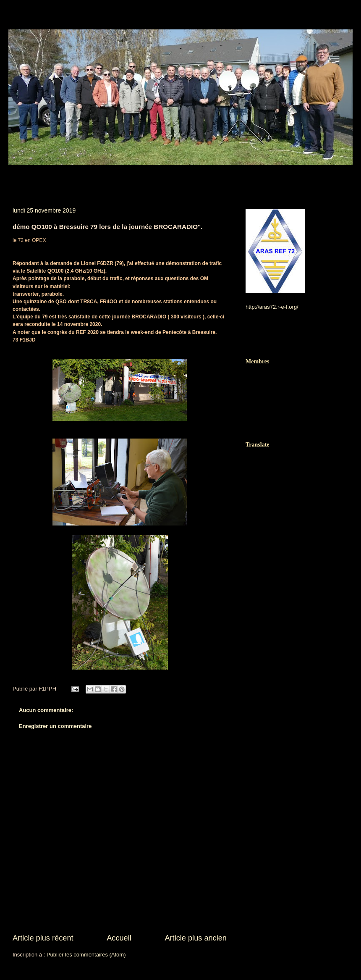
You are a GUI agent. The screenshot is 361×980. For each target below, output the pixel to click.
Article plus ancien (196, 938)
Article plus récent (43, 938)
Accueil (119, 938)
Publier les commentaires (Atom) (86, 955)
